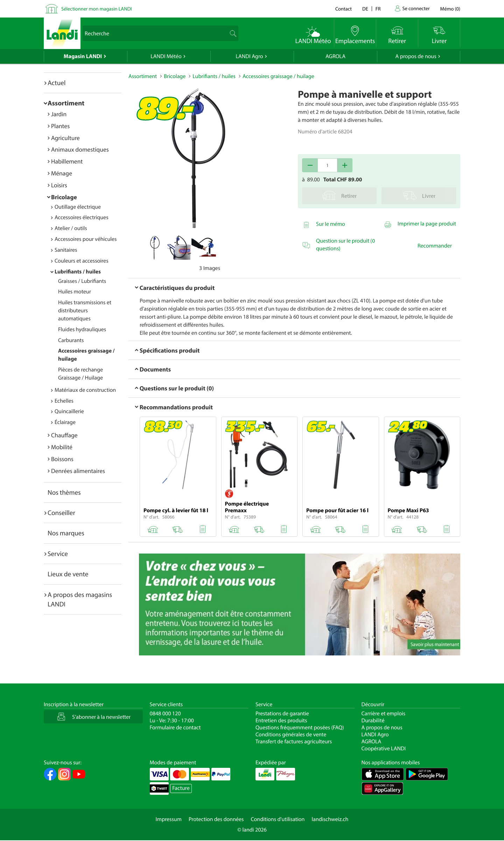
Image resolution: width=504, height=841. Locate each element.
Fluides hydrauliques (82, 329)
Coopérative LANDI (384, 749)
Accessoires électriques (81, 217)
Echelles (64, 401)
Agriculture (65, 138)
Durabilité (373, 721)
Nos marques (66, 533)
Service (58, 554)
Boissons (62, 459)
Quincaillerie (69, 411)
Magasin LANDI (83, 56)
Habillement (67, 161)
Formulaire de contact (175, 728)
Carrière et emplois (384, 714)
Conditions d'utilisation (278, 819)
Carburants (71, 340)
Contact (344, 9)
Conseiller (61, 513)
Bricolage (64, 197)
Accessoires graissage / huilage (278, 76)
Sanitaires (66, 250)
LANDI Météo (166, 56)
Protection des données (216, 819)
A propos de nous (416, 56)
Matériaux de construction (85, 390)
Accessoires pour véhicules (86, 239)
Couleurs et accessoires (81, 261)
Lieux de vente (68, 574)
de (365, 9)
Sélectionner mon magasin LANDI (97, 9)
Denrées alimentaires (78, 471)
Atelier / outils (71, 228)
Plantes (60, 126)
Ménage (62, 173)
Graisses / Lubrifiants (82, 281)
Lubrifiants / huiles (78, 272)
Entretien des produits (281, 721)
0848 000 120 (165, 714)
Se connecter (416, 8)
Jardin (59, 114)
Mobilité (62, 447)
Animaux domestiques (80, 149)
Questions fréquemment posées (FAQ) (300, 728)
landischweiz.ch (330, 819)
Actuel (57, 83)
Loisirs (59, 185)
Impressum (169, 819)
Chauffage (64, 435)
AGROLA (335, 56)
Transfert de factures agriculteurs (294, 742)
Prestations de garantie (282, 714)
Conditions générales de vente (291, 735)
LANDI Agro (249, 56)
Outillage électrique (78, 207)
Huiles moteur (75, 292)
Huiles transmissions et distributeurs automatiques (85, 311)
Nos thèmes (64, 492)
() (450, 9)
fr (378, 9)
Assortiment (66, 103)
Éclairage (65, 422)
